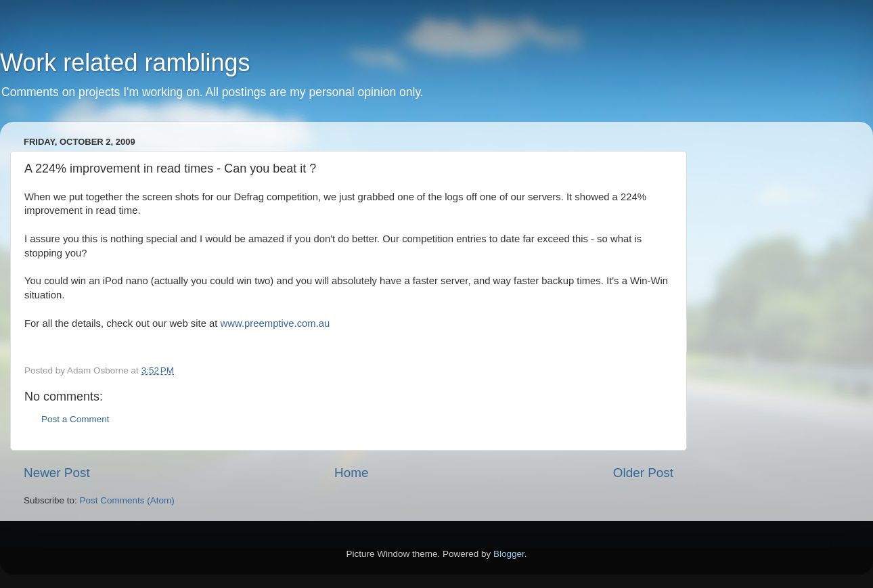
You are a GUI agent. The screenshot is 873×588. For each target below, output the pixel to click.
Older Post (643, 473)
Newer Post (57, 473)
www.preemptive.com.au (275, 323)
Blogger (509, 554)
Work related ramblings (125, 63)
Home (351, 473)
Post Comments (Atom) (127, 500)
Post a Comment (75, 419)
